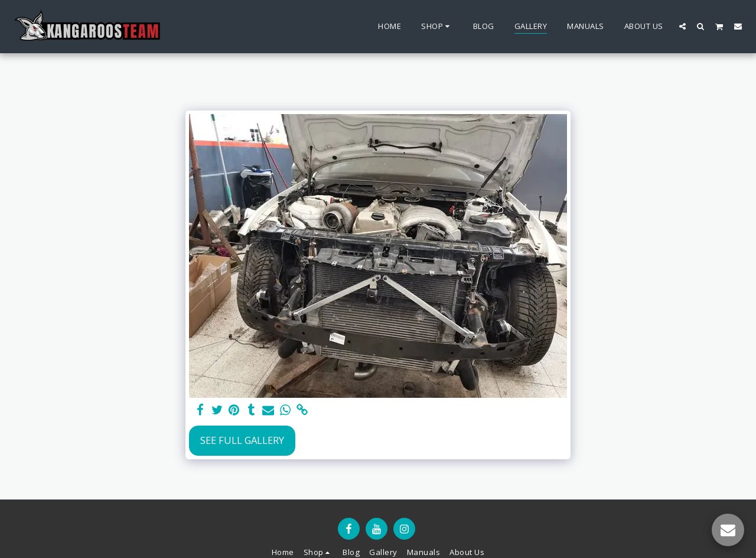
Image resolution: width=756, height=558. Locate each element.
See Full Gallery (242, 440)
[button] (682, 26)
